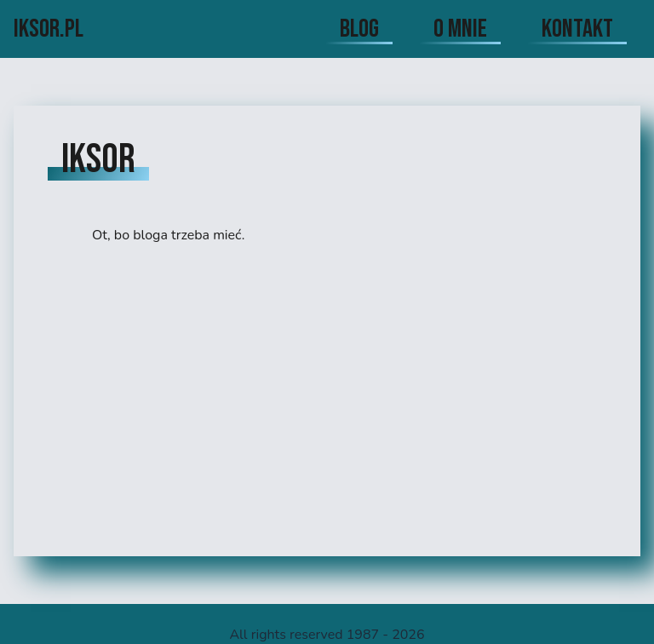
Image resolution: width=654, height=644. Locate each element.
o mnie (460, 29)
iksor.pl (49, 29)
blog (359, 29)
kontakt (577, 29)
